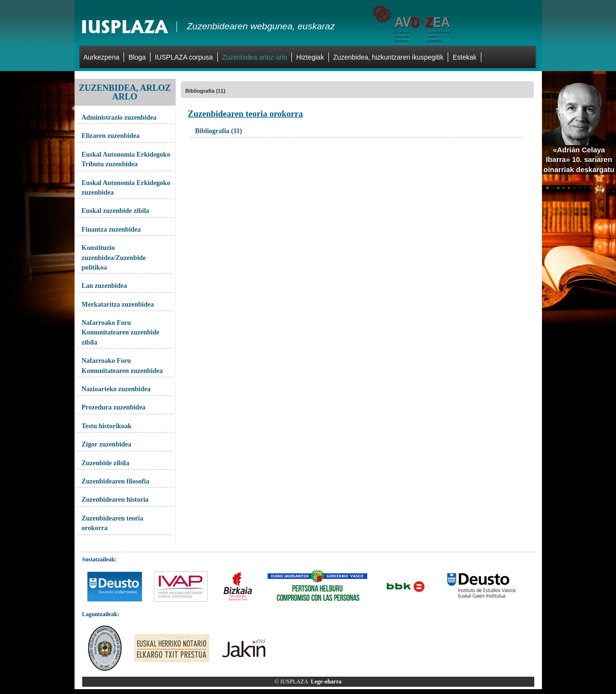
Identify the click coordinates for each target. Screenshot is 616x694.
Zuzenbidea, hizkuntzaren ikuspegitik (389, 57)
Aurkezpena (102, 57)
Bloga (137, 57)
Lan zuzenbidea (105, 286)
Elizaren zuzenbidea (111, 136)
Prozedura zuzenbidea (114, 407)
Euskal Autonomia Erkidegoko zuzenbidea (126, 188)
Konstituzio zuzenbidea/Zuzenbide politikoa (114, 258)
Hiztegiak (310, 57)
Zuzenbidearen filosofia (116, 481)
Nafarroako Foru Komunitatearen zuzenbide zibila (121, 333)
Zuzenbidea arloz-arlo (255, 57)
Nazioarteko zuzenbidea (116, 389)
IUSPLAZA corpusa (184, 57)
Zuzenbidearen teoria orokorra (113, 523)
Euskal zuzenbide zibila (116, 211)
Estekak (465, 57)
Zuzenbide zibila (106, 463)
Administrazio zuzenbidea (119, 118)
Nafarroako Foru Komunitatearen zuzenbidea (122, 366)
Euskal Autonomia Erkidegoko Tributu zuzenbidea (126, 159)
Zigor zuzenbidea (107, 444)
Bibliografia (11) (206, 91)
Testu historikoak (107, 426)
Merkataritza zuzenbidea (118, 304)
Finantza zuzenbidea (111, 229)
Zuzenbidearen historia (115, 500)
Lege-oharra (326, 682)
